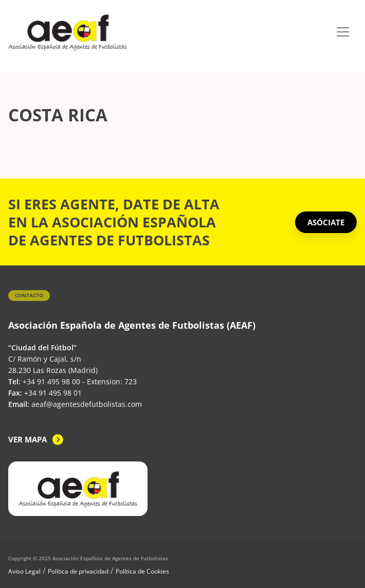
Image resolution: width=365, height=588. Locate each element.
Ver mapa (28, 439)
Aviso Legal (24, 571)
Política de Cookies (142, 571)
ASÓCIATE (326, 222)
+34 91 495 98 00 (51, 381)
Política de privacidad (78, 571)
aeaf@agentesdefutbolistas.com (87, 404)
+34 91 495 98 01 (53, 393)
